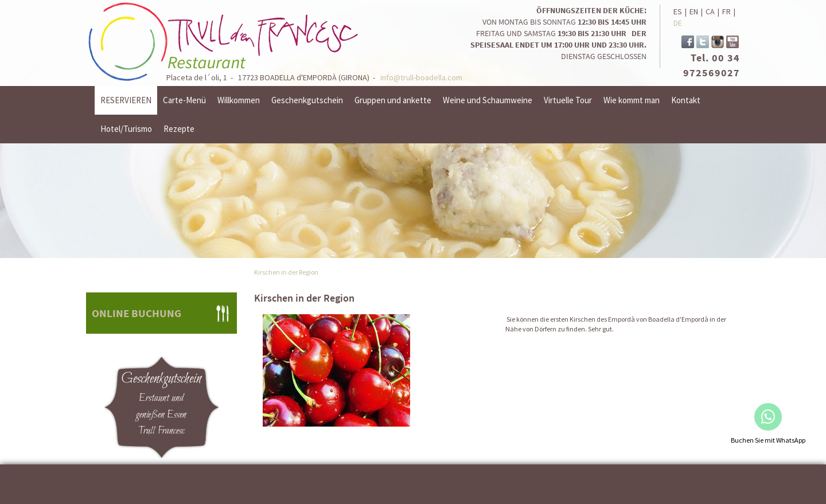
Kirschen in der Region (286, 272)
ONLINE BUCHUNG (137, 313)
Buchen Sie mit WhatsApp (768, 440)
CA (710, 11)
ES (678, 11)
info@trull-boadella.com (421, 77)
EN (694, 11)
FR (726, 11)
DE (678, 23)
